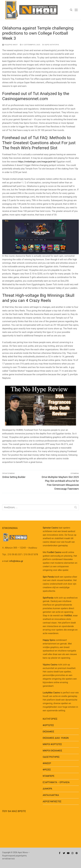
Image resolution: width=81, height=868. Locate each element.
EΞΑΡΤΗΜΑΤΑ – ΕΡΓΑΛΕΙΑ (56, 782)
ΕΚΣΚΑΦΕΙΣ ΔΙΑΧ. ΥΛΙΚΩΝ (56, 738)
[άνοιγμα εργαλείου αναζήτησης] (71, 10)
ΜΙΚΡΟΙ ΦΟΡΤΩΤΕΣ (52, 744)
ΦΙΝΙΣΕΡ (47, 763)
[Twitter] (64, 853)
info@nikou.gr (16, 561)
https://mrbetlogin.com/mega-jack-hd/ (37, 162)
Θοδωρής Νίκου (10, 45)
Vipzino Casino (50, 665)
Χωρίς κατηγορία (51, 45)
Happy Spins (49, 640)
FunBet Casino (54, 552)
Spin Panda (48, 577)
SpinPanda (48, 598)
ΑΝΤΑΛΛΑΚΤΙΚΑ (51, 795)
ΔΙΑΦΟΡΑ (47, 789)
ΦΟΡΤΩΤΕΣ (48, 725)
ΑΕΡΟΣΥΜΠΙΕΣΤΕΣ (52, 801)
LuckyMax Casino (51, 693)
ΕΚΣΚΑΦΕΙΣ (49, 732)
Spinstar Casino (51, 528)
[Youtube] (68, 853)
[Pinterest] (77, 853)
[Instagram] (72, 853)
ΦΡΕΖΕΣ (47, 770)
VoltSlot (68, 616)
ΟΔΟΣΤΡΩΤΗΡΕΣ (51, 757)
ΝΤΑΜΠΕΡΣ (49, 776)
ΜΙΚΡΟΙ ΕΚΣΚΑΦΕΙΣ (52, 751)
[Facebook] (60, 853)
